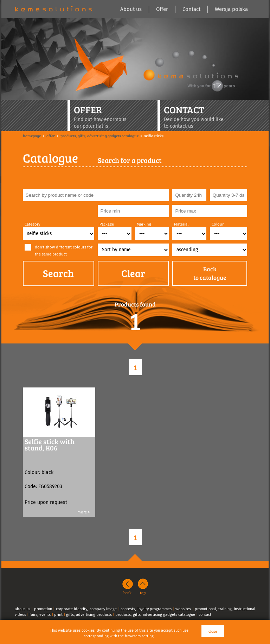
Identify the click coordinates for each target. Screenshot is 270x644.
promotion (43, 609)
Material (181, 224)
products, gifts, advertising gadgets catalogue (155, 615)
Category (33, 224)
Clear (133, 273)
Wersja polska (231, 9)
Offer (162, 9)
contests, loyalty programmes (146, 609)
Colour (218, 224)
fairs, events (40, 615)
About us (131, 9)
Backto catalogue (210, 273)
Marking (144, 224)
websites (183, 609)
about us (22, 609)
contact (205, 615)
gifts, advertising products (89, 615)
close (213, 631)
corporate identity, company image (86, 609)
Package (107, 224)
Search (58, 273)
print (58, 615)
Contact (191, 9)
